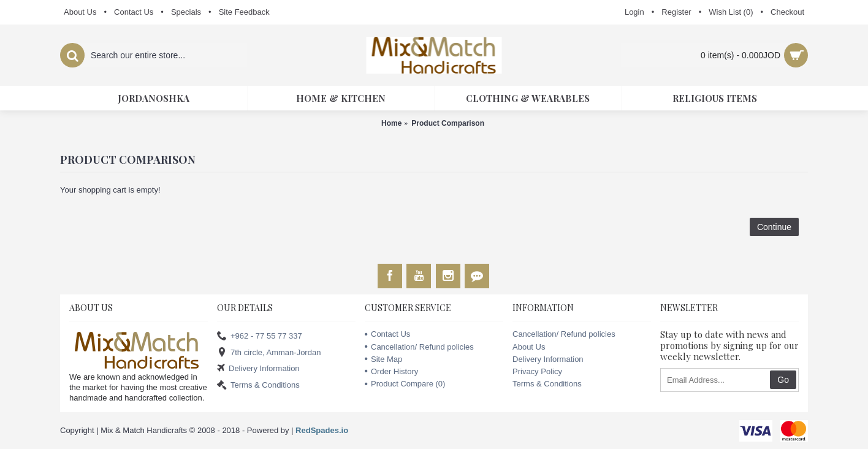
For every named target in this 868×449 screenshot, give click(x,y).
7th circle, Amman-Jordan (269, 352)
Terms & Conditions (258, 385)
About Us (529, 347)
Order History (391, 371)
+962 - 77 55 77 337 (260, 336)
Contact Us (387, 334)
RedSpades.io (322, 430)
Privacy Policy (537, 371)
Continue (774, 227)
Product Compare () (405, 384)
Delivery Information (258, 369)
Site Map (383, 359)
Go (783, 380)
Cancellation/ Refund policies (419, 347)
